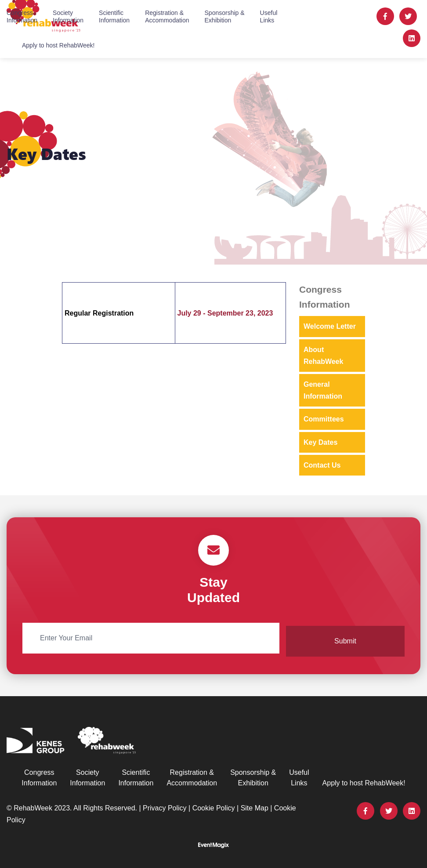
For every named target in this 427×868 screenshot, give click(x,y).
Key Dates (320, 442)
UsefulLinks (269, 16)
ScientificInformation (114, 16)
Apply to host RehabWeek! (58, 45)
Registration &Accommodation (167, 16)
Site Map (255, 805)
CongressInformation (22, 16)
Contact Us (322, 465)
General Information (323, 390)
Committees (324, 419)
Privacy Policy (165, 805)
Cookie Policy (214, 805)
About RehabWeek (323, 356)
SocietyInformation (68, 16)
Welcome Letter (330, 326)
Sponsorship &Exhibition (225, 16)
